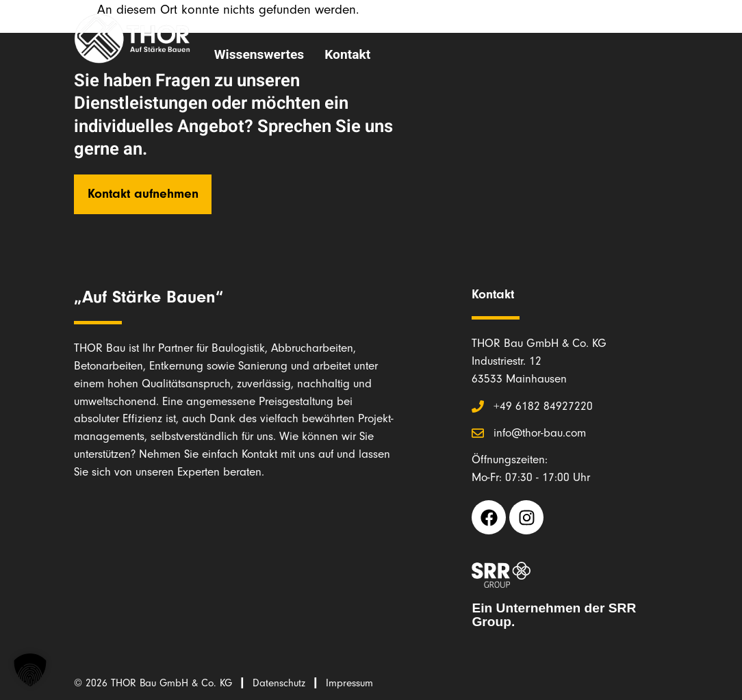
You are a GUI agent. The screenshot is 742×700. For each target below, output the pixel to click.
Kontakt (347, 55)
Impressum (349, 683)
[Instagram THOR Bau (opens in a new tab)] (526, 517)
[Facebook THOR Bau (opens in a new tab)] (489, 517)
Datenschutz (279, 683)
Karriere (555, 23)
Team (495, 23)
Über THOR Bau (260, 23)
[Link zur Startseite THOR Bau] (132, 39)
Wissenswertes (259, 55)
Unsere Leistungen (392, 23)
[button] (30, 670)
